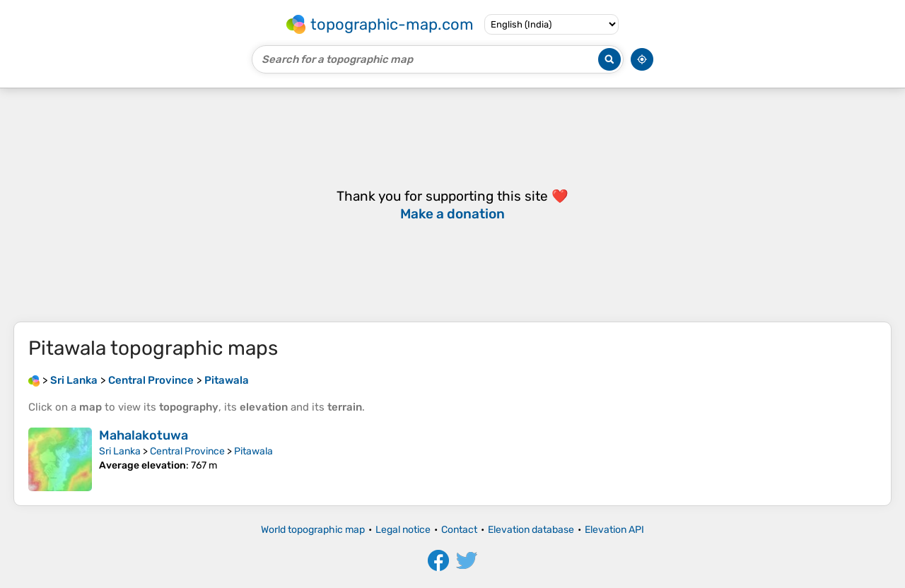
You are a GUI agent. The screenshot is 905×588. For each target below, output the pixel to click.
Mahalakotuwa (144, 435)
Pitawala (253, 451)
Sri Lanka (120, 451)
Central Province (187, 451)
